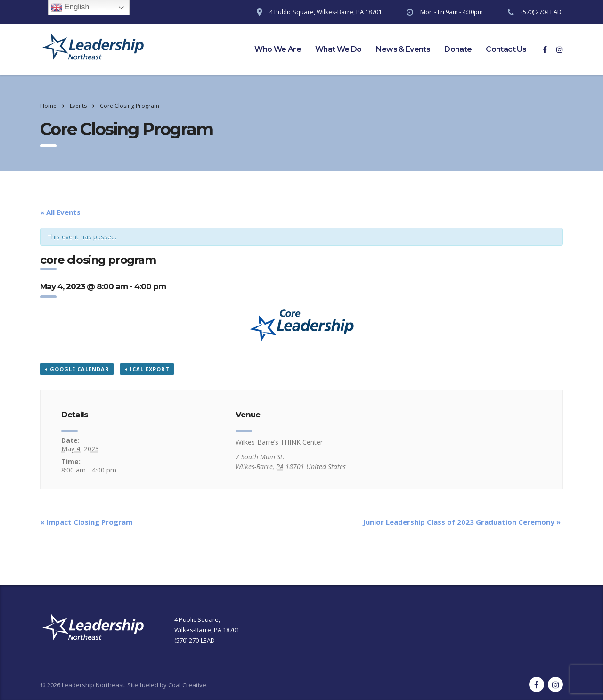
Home (48, 106)
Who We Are (278, 49)
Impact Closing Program (86, 522)
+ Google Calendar (77, 369)
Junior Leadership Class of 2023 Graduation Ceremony (462, 522)
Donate (458, 49)
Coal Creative (187, 685)
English (70, 8)
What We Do (338, 49)
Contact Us (506, 49)
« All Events (60, 212)
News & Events (403, 49)
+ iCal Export (147, 369)
